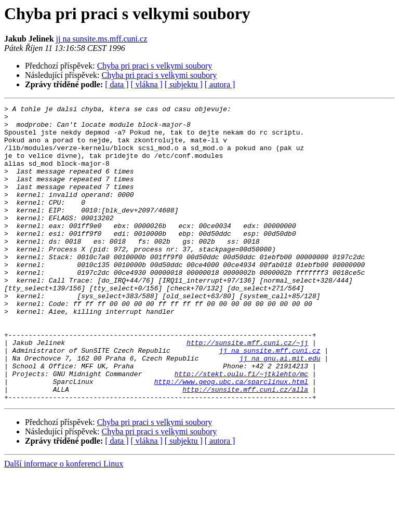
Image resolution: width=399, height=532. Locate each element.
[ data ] (117, 84)
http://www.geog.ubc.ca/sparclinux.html (231, 437)
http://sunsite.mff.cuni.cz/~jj (247, 391)
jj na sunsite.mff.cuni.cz (269, 400)
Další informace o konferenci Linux (64, 523)
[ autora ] (220, 84)
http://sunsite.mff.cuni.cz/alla (245, 447)
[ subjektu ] (184, 84)
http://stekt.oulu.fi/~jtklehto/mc (241, 428)
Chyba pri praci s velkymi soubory (155, 66)
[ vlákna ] (147, 84)
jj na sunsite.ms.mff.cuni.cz (102, 39)
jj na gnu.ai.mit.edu (280, 409)
